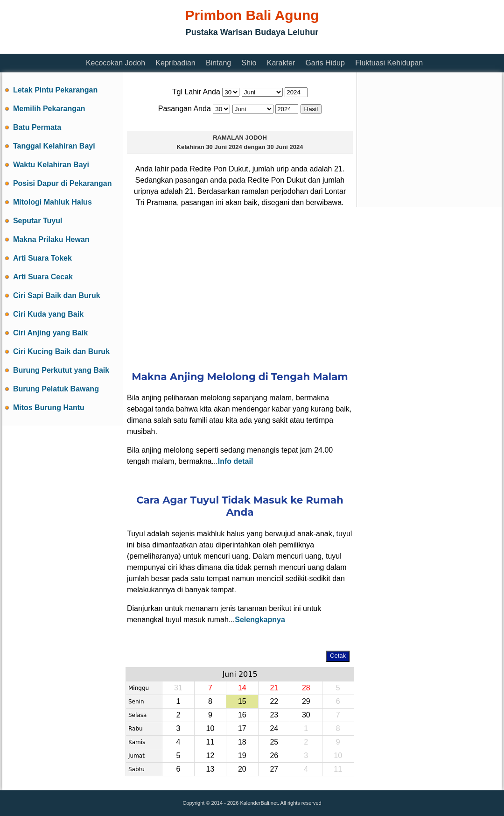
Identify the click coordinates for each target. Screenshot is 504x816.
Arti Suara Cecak (43, 277)
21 (274, 688)
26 (274, 756)
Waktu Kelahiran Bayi (51, 165)
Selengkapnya (260, 620)
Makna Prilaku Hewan (51, 239)
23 (274, 715)
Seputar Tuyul (38, 221)
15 (242, 701)
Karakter (281, 63)
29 (306, 701)
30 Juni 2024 (224, 147)
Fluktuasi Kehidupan (389, 63)
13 (210, 769)
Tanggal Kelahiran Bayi (54, 146)
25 (274, 742)
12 (210, 756)
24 (274, 728)
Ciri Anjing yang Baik (50, 333)
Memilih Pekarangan (49, 109)
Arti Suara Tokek (42, 258)
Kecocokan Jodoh (115, 63)
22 (274, 701)
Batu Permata (37, 127)
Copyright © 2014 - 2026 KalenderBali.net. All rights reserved (252, 803)
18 (242, 742)
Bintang (218, 63)
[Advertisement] (240, 288)
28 (306, 688)
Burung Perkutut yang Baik (61, 370)
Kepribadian (175, 63)
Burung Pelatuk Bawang (56, 389)
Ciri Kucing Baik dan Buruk (61, 351)
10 (210, 728)
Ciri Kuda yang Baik (48, 314)
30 (306, 715)
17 (242, 728)
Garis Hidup (325, 63)
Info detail (236, 461)
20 (242, 769)
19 (242, 756)
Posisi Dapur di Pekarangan (63, 183)
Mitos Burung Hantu (49, 408)
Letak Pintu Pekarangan (55, 90)
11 (210, 742)
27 (274, 769)
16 (242, 715)
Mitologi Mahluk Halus (52, 202)
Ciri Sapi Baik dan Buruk (57, 295)
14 (242, 688)
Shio (249, 63)
